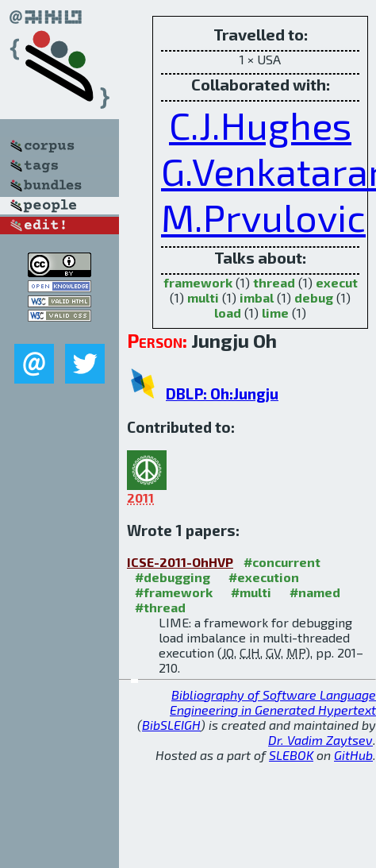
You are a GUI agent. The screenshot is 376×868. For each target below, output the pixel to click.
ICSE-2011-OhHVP (180, 562)
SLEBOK (291, 755)
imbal (257, 297)
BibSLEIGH (171, 725)
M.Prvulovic (263, 217)
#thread (160, 607)
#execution (264, 577)
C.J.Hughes (260, 125)
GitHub (353, 755)
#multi (251, 592)
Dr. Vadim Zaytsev (320, 740)
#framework (174, 592)
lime (275, 312)
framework (198, 282)
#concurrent (282, 562)
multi (203, 297)
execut (337, 282)
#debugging (173, 577)
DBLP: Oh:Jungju (222, 393)
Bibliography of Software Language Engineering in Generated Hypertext (273, 702)
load (228, 312)
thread (274, 282)
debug (314, 297)
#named (315, 592)
